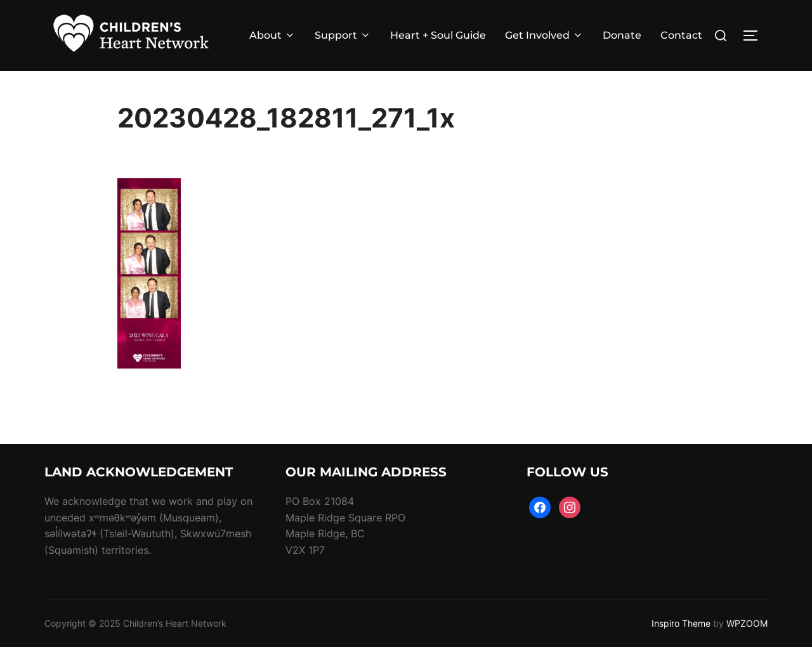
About (272, 35)
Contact (681, 35)
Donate (622, 35)
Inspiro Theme (681, 623)
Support (343, 35)
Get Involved (544, 35)
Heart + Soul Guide (438, 35)
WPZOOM (747, 623)
